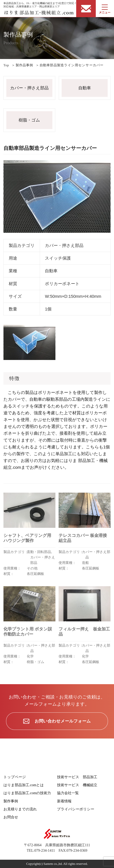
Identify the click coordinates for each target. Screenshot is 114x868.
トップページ (15, 777)
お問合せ (11, 817)
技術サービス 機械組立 (77, 785)
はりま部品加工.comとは (24, 785)
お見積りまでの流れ (20, 809)
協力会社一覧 (68, 793)
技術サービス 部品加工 (77, 777)
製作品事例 (24, 65)
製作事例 (11, 801)
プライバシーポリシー (76, 809)
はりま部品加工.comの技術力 (27, 793)
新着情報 (64, 801)
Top (6, 65)
